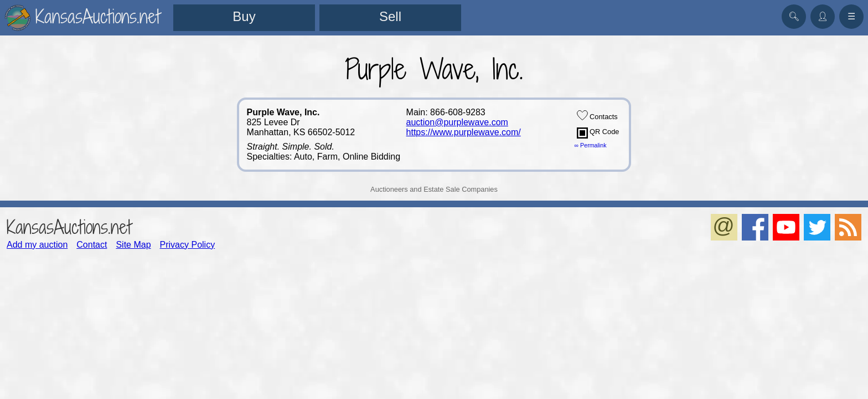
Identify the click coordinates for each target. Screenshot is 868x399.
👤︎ (823, 16)
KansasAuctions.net (69, 227)
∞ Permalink (591, 145)
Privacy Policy (188, 245)
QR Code (598, 133)
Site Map (133, 245)
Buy (244, 16)
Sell (390, 16)
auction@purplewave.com (457, 122)
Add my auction (37, 245)
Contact (92, 245)
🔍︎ (794, 16)
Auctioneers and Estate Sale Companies (434, 189)
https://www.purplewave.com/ (464, 132)
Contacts (597, 115)
